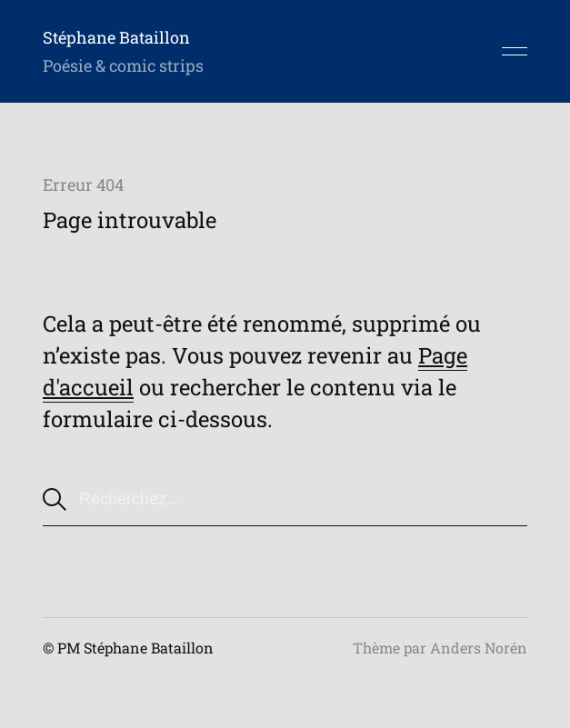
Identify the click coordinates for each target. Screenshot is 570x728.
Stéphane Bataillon (116, 37)
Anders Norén (479, 648)
